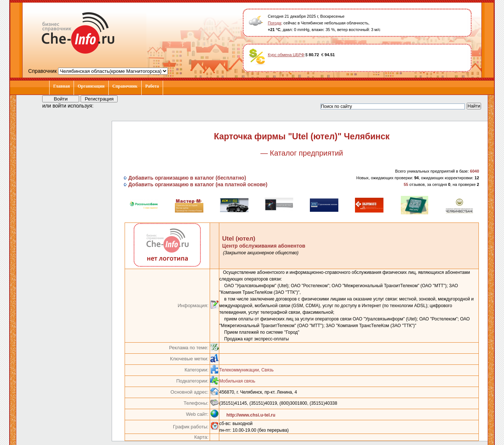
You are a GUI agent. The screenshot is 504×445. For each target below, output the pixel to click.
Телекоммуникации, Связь (246, 370)
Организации (91, 86)
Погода (274, 23)
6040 (474, 171)
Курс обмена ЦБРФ (286, 55)
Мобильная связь (237, 381)
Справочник (125, 86)
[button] (106, 105)
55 (406, 184)
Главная (62, 86)
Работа (152, 86)
